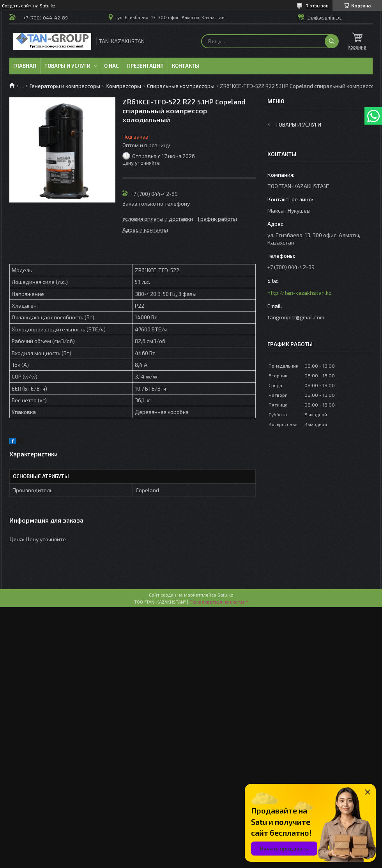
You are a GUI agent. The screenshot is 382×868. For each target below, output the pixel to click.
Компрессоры (123, 86)
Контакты (186, 66)
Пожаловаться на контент (219, 602)
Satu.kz (225, 595)
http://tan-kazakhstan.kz (299, 293)
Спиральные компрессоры (181, 86)
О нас (111, 66)
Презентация (145, 66)
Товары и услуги (67, 66)
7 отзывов (317, 5)
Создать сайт (17, 5)
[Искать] (332, 41)
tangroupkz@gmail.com (296, 317)
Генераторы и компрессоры (65, 86)
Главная (25, 66)
